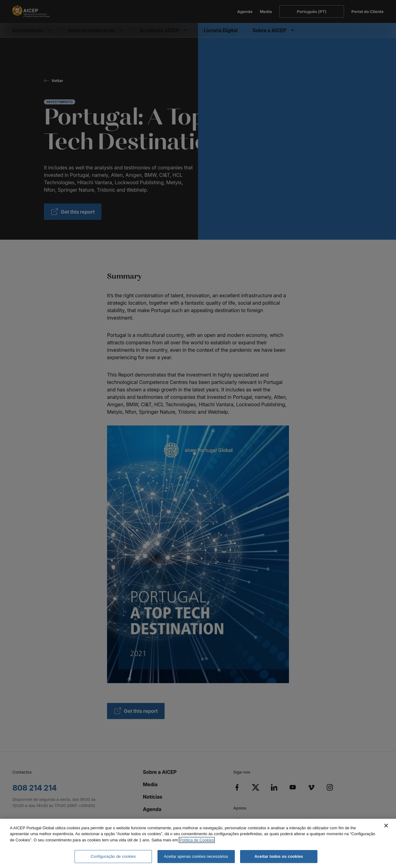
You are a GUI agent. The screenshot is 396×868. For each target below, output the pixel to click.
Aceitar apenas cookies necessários (196, 856)
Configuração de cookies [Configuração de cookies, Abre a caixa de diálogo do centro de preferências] (113, 856)
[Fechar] (386, 826)
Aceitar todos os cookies (279, 856)
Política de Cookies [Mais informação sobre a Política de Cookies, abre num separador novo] (197, 840)
